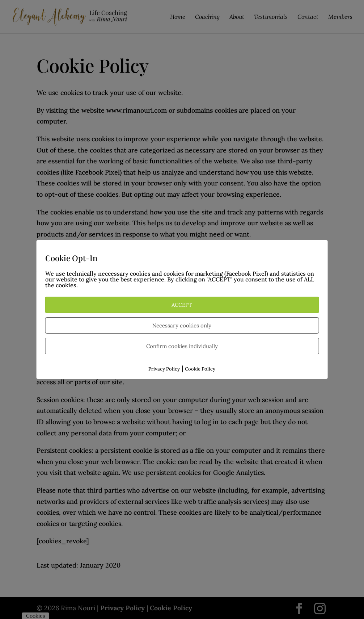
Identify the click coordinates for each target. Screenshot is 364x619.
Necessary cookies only (182, 325)
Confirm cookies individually (182, 346)
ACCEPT (182, 305)
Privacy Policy (164, 369)
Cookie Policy (200, 369)
